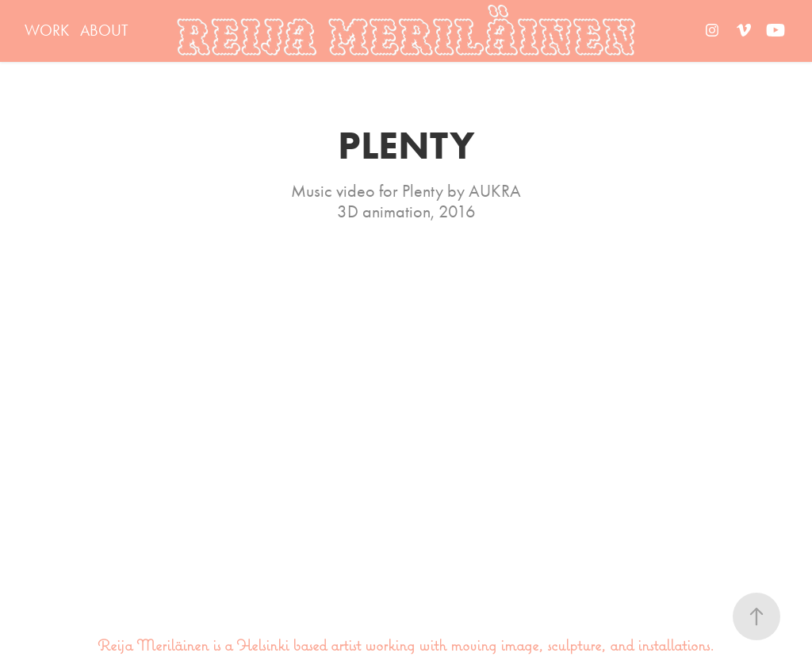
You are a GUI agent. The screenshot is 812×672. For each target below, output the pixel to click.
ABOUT (104, 30)
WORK (47, 30)
